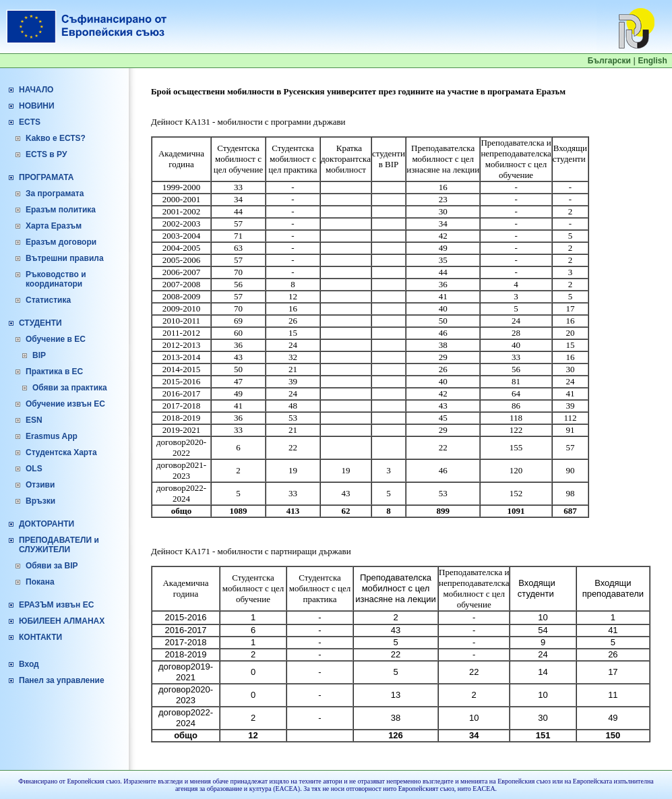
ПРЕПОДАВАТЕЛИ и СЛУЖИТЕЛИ (59, 545)
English (652, 61)
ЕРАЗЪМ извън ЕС (56, 605)
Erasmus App (52, 436)
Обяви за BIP (52, 566)
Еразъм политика (61, 210)
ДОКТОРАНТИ (47, 524)
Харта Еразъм (54, 226)
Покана (40, 582)
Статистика (48, 300)
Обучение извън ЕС (65, 404)
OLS (34, 469)
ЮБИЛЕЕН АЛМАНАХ (62, 621)
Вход (29, 664)
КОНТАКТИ (40, 637)
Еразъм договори (61, 242)
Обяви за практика (70, 388)
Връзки (40, 501)
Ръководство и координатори (56, 279)
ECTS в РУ (46, 154)
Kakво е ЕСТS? (56, 138)
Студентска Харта (61, 452)
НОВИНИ (37, 106)
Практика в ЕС (54, 372)
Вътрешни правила (65, 258)
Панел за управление (62, 680)
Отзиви (40, 485)
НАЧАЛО (36, 90)
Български (609, 61)
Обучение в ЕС (56, 339)
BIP (39, 355)
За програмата (55, 194)
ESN (34, 420)
